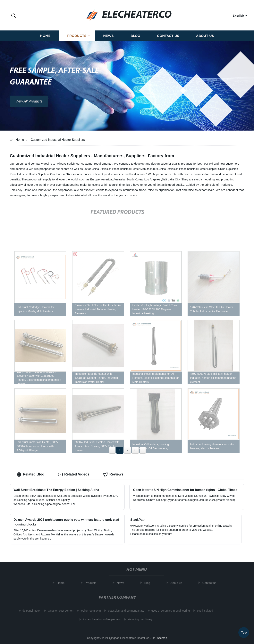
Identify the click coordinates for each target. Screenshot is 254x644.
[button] (13, 16)
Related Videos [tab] (74, 475)
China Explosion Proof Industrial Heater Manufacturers (125, 169)
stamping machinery (138, 619)
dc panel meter (30, 611)
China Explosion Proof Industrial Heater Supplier (188, 169)
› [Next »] (143, 450)
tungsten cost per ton (59, 611)
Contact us (168, 36)
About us (205, 36)
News (108, 36)
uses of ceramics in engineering (169, 611)
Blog (135, 36)
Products (77, 36)
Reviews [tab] (113, 475)
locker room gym (89, 611)
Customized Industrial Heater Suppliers (58, 140)
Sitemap (162, 638)
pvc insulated (203, 611)
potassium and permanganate (124, 611)
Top (244, 632)
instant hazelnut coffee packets (100, 619)
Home (45, 36)
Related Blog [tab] (30, 475)
